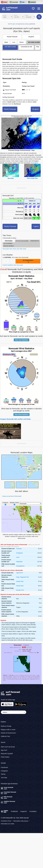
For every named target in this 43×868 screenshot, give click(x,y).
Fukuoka (19, 549)
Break (27, 15)
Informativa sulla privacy (21, 821)
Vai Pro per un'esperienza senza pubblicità (21, 24)
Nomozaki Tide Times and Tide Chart (14, 249)
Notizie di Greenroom (8, 733)
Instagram (4, 771)
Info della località (34, 42)
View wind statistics (21, 415)
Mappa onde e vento (8, 729)
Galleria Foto (5, 736)
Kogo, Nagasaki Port (23, 577)
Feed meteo (5, 757)
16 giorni (31, 37)
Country (5, 15)
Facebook (4, 767)
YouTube (4, 778)
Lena (18, 557)
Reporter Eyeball (7, 754)
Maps (6, 42)
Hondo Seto (20, 586)
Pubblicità (14, 811)
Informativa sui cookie (8, 824)
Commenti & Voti (26, 47)
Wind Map (11, 178)
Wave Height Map (32, 178)
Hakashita (19, 562)
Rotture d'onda (6, 726)
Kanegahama (20, 566)
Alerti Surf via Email (8, 747)
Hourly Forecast (12, 37)
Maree (22, 42)
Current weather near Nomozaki (13, 265)
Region (16, 15)
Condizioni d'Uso (6, 821)
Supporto (24, 811)
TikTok (3, 774)
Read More (34, 163)
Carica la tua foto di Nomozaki (12, 496)
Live (14, 42)
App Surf (4, 750)
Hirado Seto (20, 581)
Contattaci (33, 811)
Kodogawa (19, 553)
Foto (38, 47)
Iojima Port (19, 573)
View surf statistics (22, 340)
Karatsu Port (20, 590)
